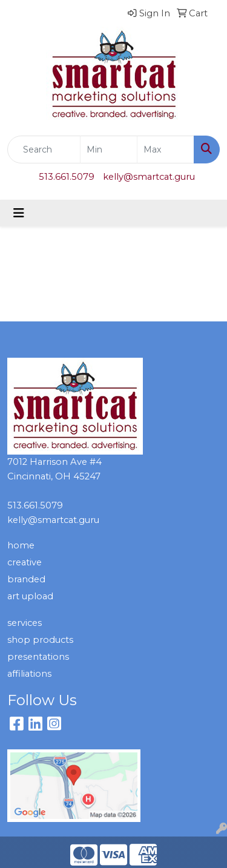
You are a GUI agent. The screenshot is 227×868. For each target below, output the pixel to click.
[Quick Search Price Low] (109, 150)
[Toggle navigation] (19, 213)
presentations (38, 657)
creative (25, 562)
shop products (40, 640)
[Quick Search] (44, 150)
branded (26, 579)
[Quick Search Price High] (166, 150)
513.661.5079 (67, 177)
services (25, 623)
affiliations (29, 674)
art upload (30, 596)
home (21, 545)
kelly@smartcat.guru (149, 177)
